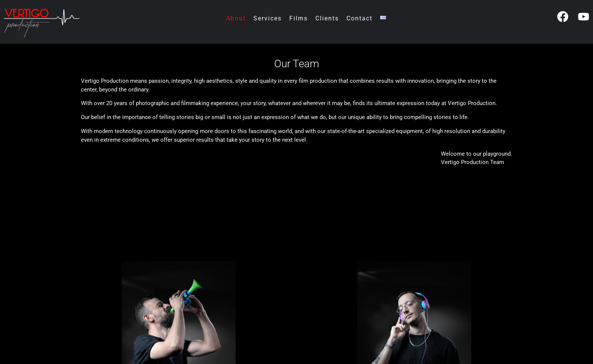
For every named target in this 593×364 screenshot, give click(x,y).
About (236, 18)
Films (299, 18)
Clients (327, 18)
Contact (359, 18)
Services (268, 18)
